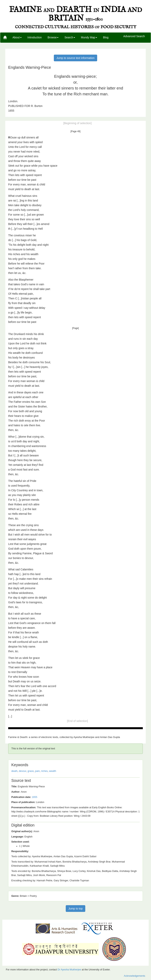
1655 (35, 797)
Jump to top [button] (75, 909)
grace (31, 771)
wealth (52, 771)
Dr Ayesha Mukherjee (69, 970)
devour (23, 771)
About (17, 37)
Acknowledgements (135, 976)
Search (70, 37)
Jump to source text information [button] (75, 58)
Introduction (35, 37)
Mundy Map (89, 37)
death (14, 771)
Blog (106, 37)
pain (37, 771)
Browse (53, 37)
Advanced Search (134, 36)
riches (44, 771)
